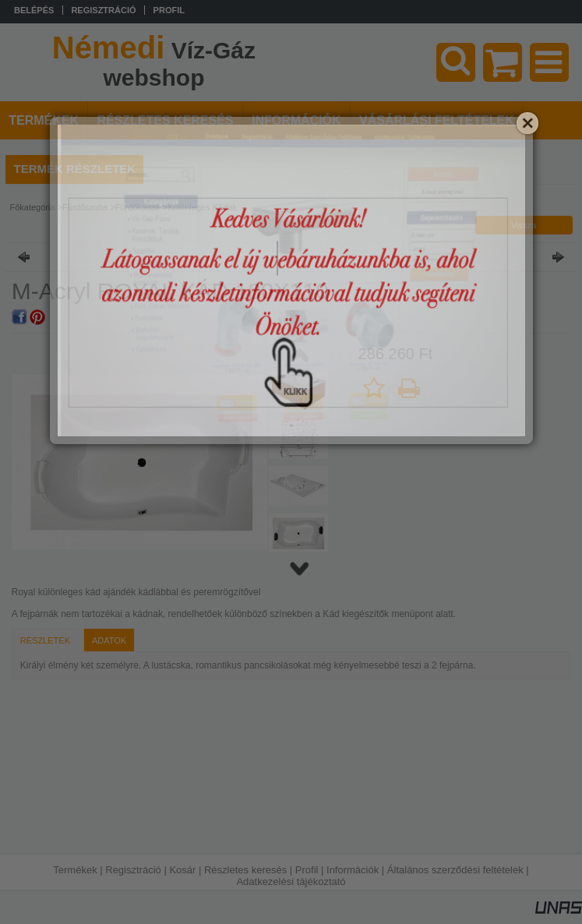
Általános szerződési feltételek (455, 870)
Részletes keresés (245, 870)
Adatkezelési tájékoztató (291, 882)
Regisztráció (133, 870)
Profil (307, 870)
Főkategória (32, 207)
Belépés (34, 10)
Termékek (75, 870)
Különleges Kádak (202, 207)
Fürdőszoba (85, 207)
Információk (353, 870)
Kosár (182, 870)
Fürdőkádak (138, 207)
